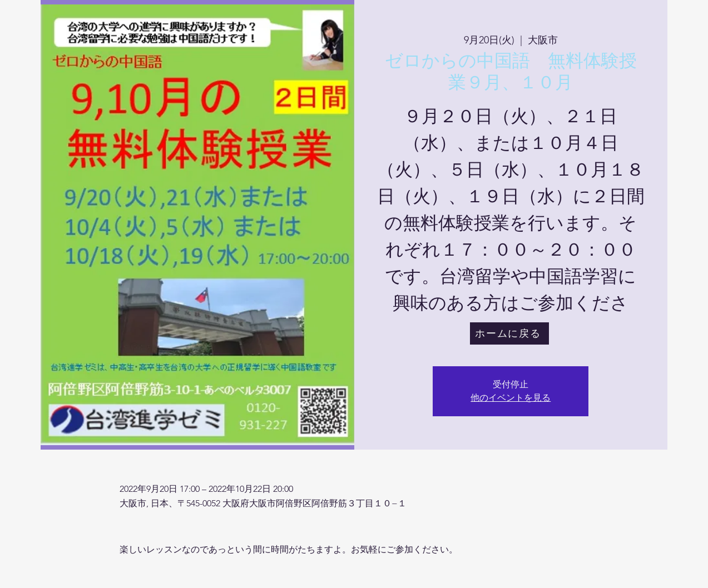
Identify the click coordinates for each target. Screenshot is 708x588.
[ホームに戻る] (509, 333)
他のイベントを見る (511, 398)
